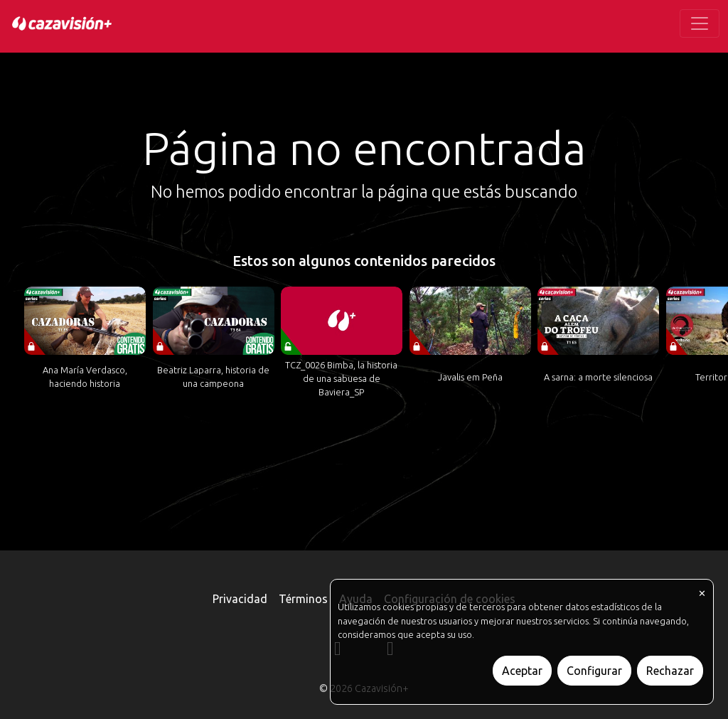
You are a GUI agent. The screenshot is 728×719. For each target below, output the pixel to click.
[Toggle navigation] (700, 23)
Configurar (594, 671)
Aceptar (522, 671)
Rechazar (670, 671)
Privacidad (240, 599)
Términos (303, 599)
